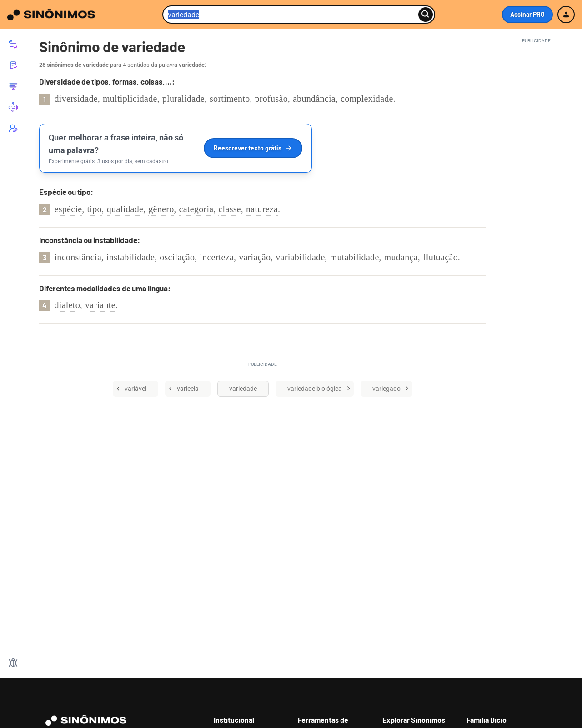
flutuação (440, 257)
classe (230, 209)
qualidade (125, 209)
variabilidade (300, 257)
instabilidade (130, 257)
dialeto (68, 305)
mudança (401, 257)
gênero (161, 209)
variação (255, 257)
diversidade (76, 99)
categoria (196, 209)
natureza (262, 209)
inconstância (78, 257)
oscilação (177, 257)
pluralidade (183, 99)
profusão (271, 99)
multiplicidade (130, 99)
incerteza (217, 257)
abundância (314, 99)
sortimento (230, 99)
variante (100, 305)
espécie (68, 209)
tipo (94, 209)
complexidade (367, 99)
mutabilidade (355, 257)
